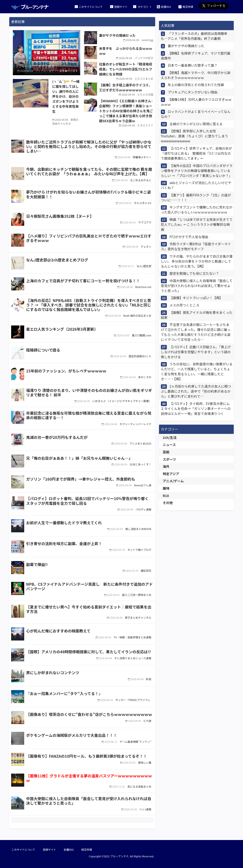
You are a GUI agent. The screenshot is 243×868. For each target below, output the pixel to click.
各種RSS (164, 7)
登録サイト (119, 7)
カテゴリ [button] (141, 7)
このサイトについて (89, 7)
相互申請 (186, 7)
